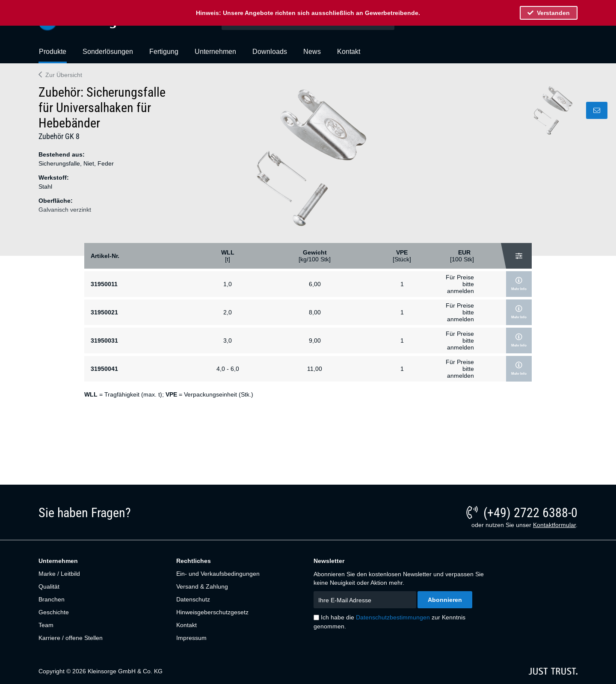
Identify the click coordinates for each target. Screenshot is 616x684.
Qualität (49, 586)
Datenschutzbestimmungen (393, 617)
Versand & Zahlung (202, 586)
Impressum (191, 638)
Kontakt (187, 625)
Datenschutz (193, 599)
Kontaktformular (554, 525)
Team (46, 625)
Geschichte (54, 612)
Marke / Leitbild (59, 574)
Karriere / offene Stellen (71, 638)
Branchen (52, 599)
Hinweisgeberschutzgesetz (212, 612)
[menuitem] (53, 55)
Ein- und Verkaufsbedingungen (218, 574)
